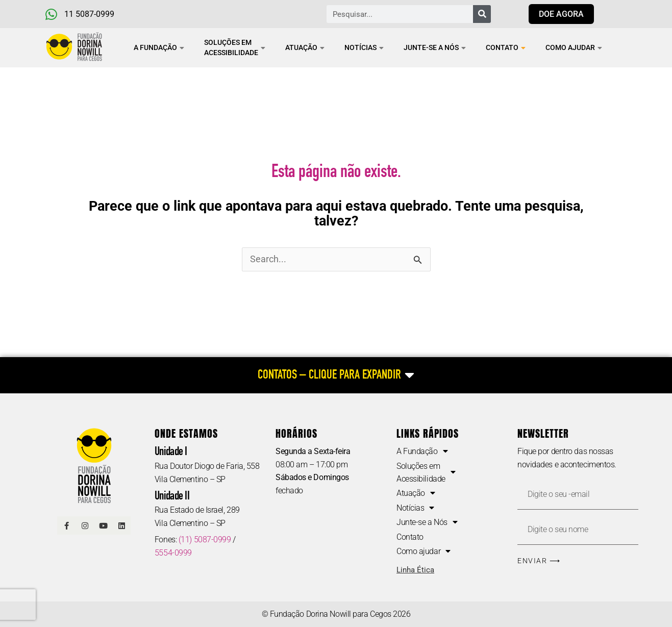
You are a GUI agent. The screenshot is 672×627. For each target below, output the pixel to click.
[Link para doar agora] (561, 14)
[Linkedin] (121, 526)
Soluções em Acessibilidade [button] (235, 47)
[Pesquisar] (482, 14)
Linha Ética (415, 571)
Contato (506, 47)
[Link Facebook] (66, 526)
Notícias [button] (364, 47)
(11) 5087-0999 (205, 540)
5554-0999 (173, 553)
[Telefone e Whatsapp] (98, 14)
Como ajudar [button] (574, 47)
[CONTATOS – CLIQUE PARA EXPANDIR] (336, 376)
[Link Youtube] (103, 526)
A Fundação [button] (159, 47)
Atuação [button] (305, 47)
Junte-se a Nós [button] (435, 47)
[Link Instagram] (85, 526)
